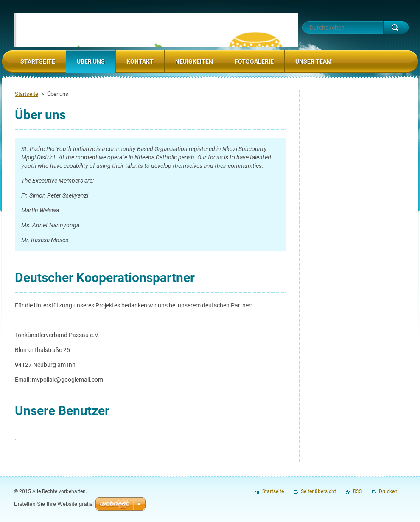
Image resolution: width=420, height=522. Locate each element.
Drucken (388, 491)
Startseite (27, 94)
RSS (357, 491)
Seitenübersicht (318, 491)
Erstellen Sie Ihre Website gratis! (54, 504)
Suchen (396, 28)
